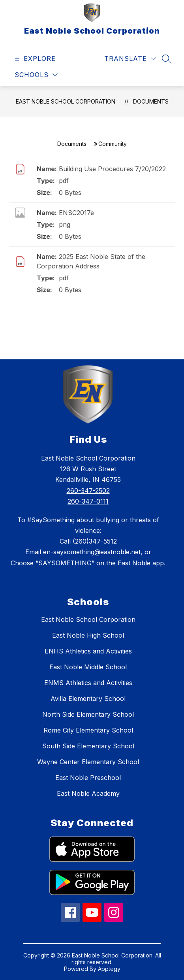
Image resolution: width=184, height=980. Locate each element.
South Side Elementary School (88, 746)
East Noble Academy (88, 793)
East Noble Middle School (88, 667)
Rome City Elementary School (88, 730)
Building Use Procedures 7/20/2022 (112, 169)
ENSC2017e (76, 213)
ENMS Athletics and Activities (88, 683)
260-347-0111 (88, 501)
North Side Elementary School (88, 714)
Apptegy (109, 969)
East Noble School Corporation (66, 101)
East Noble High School (88, 635)
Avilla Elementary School (88, 699)
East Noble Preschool (88, 778)
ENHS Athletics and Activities (88, 651)
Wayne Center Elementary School (88, 762)
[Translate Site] (130, 59)
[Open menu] (34, 59)
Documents (151, 101)
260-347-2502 (88, 491)
